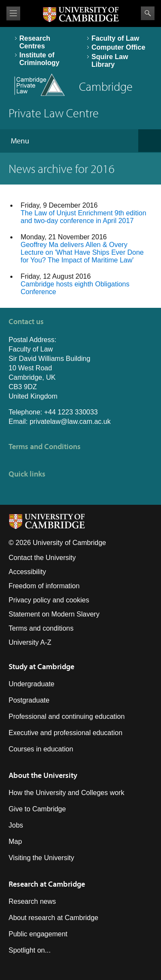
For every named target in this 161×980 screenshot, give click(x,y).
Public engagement (38, 934)
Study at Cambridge (41, 666)
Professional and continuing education (67, 716)
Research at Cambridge (47, 884)
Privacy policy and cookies (49, 600)
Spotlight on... (30, 950)
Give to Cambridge (37, 809)
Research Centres (35, 42)
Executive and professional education (65, 733)
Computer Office (118, 47)
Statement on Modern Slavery (54, 614)
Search (148, 13)
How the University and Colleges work (66, 793)
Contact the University (42, 558)
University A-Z (30, 642)
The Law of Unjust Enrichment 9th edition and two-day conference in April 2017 (84, 217)
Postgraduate (29, 700)
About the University (43, 775)
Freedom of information (44, 586)
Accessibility (27, 572)
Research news (32, 901)
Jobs (16, 825)
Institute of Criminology (39, 59)
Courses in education (41, 749)
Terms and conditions (41, 628)
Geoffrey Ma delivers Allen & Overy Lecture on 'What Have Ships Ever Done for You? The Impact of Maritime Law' (82, 252)
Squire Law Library (110, 61)
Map (15, 841)
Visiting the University (41, 858)
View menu (13, 13)
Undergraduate (32, 684)
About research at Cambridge (53, 918)
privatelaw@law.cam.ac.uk (70, 421)
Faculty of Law (115, 38)
